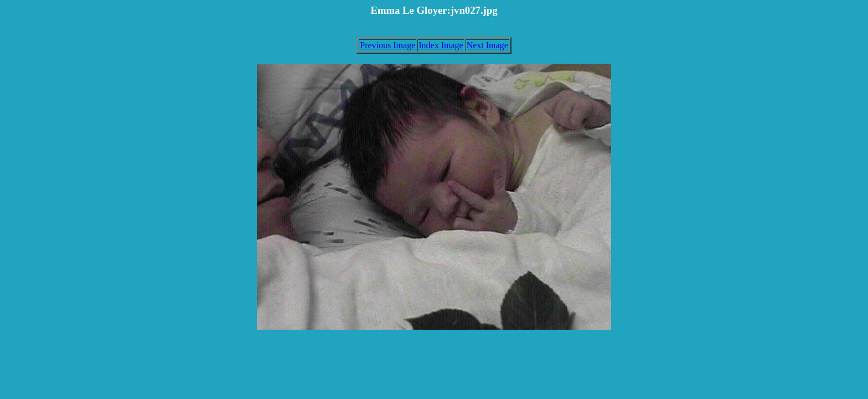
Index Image (441, 45)
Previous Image (387, 45)
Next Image (487, 45)
